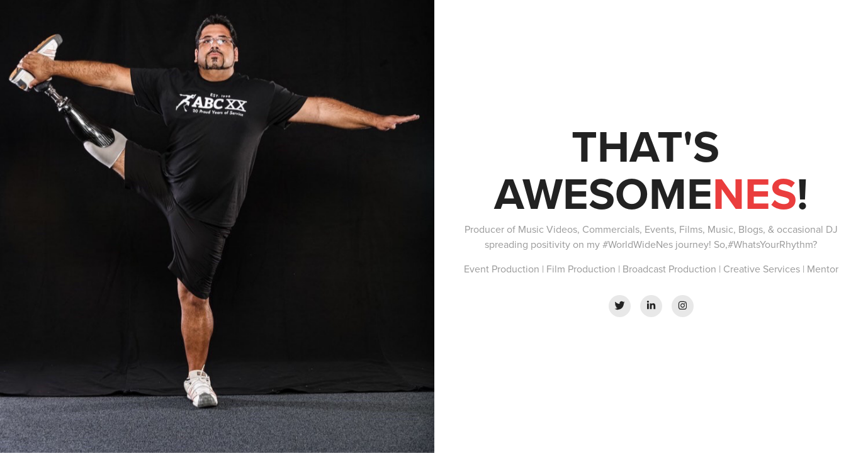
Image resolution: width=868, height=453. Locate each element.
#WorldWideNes (638, 244)
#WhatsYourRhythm (770, 244)
